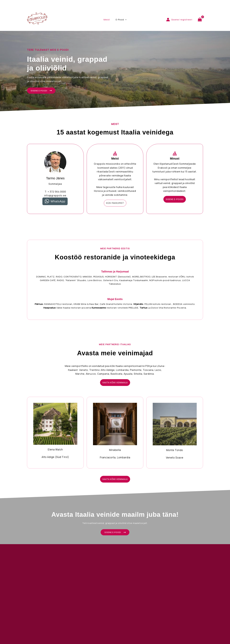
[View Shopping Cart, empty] (200, 20)
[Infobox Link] (55, 433)
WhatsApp (58, 202)
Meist (108, 20)
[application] (124, 20)
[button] (115, 204)
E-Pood (120, 20)
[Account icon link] (179, 20)
